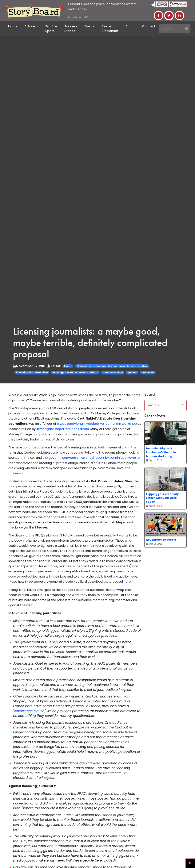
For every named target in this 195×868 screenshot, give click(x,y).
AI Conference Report (161, 540)
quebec (132, 373)
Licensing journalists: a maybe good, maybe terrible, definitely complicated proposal (93, 343)
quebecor (148, 373)
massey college (113, 373)
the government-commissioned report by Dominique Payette (89, 457)
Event (68, 366)
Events (90, 26)
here (127, 581)
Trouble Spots (51, 29)
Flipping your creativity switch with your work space (162, 498)
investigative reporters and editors (75, 373)
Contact (149, 26)
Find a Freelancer (110, 29)
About (130, 26)
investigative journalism (32, 373)
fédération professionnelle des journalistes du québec (112, 366)
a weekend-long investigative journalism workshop (95, 424)
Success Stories (71, 29)
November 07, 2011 (29, 366)
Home (13, 26)
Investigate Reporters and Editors (62, 429)
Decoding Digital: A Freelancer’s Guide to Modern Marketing (161, 452)
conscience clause (29, 710)
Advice (30, 26)
